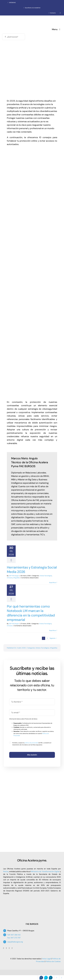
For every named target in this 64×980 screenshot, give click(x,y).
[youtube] (9, 948)
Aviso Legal (47, 959)
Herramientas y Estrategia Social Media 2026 (32, 570)
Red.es (6, 871)
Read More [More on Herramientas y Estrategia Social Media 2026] (53, 583)
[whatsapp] (60, 13)
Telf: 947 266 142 (14, 935)
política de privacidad (31, 743)
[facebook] (4, 948)
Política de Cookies (53, 961)
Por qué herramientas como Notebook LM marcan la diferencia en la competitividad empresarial (31, 613)
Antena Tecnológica (46, 576)
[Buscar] (5, 37)
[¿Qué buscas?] (14, 37)
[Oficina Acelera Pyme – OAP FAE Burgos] (20, 18)
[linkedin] (12, 948)
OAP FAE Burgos (14, 576)
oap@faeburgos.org (15, 942)
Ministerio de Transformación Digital (45, 871)
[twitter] (6, 948)
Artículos (10, 578)
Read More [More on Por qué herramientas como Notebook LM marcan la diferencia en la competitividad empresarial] (53, 630)
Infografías (17, 578)
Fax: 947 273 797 (14, 938)
